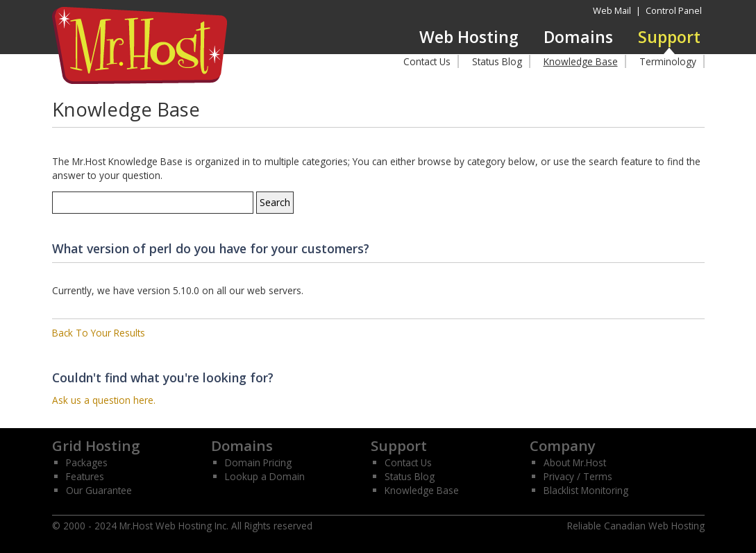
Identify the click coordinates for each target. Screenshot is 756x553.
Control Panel (674, 10)
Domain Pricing (258, 462)
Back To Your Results (99, 333)
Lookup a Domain (265, 476)
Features (85, 476)
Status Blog (497, 61)
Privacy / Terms (578, 476)
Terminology (668, 61)
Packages (87, 462)
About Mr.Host (575, 462)
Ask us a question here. (104, 400)
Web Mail (612, 10)
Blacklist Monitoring (586, 490)
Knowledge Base (581, 61)
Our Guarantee (99, 490)
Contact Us (427, 61)
